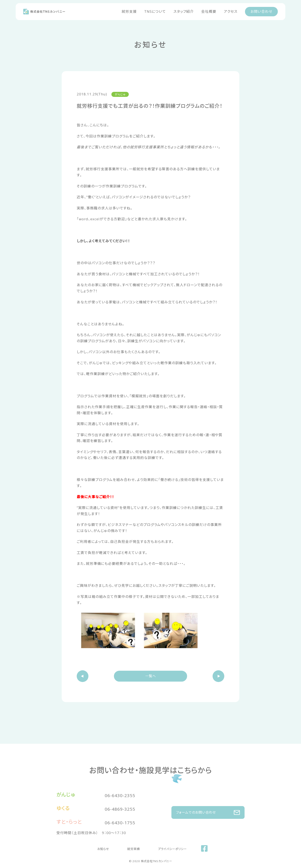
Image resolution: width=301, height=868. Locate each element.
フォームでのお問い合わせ (208, 810)
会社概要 (209, 11)
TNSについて (155, 11)
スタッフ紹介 (184, 11)
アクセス (231, 11)
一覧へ (150, 677)
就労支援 (129, 11)
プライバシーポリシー (167, 848)
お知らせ (107, 848)
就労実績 (131, 848)
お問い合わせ (261, 11)
